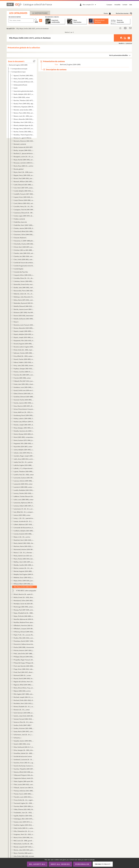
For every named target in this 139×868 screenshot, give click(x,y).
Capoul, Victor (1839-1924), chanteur (24, 197)
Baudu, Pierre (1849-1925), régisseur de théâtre (24, 104)
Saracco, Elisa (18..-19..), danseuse (24, 722)
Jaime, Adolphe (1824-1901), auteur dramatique (24, 450)
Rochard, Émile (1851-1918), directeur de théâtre (24, 700)
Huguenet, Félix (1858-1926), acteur (24, 443)
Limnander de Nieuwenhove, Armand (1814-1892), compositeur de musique (24, 528)
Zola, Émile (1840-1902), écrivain (24, 856)
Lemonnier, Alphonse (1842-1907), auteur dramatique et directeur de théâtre (24, 503)
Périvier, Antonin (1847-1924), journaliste (24, 650)
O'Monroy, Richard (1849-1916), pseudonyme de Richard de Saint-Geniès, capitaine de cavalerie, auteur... (24, 632)
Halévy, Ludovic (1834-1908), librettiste (24, 418)
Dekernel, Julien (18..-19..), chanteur (24, 294)
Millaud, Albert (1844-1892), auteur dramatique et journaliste (24, 584)
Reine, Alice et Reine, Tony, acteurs (24, 688)
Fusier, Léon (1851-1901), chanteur (24, 384)
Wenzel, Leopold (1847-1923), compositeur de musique (24, 847)
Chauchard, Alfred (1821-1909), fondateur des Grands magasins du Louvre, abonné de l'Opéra (24, 231)
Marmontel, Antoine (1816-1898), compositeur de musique (24, 549)
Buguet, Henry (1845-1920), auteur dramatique (24, 175)
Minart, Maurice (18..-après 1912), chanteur (24, 594)
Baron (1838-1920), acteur (22, 97)
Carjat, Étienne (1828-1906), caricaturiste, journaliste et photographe (24, 200)
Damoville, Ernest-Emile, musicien (24, 284)
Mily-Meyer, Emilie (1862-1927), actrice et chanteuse (24, 587)
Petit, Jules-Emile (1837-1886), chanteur (24, 654)
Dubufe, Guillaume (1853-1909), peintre (24, 319)
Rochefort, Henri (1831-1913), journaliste (24, 703)
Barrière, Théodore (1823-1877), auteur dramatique (24, 100)
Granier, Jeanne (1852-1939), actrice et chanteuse (24, 403)
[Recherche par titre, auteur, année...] (21, 21)
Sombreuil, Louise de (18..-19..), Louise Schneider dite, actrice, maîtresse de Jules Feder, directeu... (24, 760)
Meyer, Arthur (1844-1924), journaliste (24, 581)
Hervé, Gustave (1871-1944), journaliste (24, 440)
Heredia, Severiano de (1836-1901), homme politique (24, 431)
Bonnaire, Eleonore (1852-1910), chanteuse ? (24, 141)
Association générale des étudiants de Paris (24, 91)
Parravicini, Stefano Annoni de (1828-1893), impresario (24, 644)
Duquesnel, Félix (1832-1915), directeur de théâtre (24, 341)
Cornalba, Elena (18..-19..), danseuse (24, 278)
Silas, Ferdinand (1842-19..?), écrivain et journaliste (24, 747)
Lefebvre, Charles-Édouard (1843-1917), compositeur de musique (24, 496)
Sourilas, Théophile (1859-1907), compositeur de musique (24, 769)
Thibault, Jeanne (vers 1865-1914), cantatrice (24, 788)
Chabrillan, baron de (20, 222)
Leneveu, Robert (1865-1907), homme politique (24, 506)
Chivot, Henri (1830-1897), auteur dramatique (24, 247)
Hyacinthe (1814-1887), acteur (23, 447)
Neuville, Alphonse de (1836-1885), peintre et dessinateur (24, 619)
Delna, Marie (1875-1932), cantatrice (24, 300)
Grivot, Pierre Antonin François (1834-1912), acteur (24, 409)
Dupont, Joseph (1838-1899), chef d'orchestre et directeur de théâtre (24, 331)
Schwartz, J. (18, 738)
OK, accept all (37, 864)
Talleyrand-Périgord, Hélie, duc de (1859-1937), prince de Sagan (24, 775)
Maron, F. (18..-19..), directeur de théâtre (24, 553)
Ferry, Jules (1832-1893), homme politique (24, 365)
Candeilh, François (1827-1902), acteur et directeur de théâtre (24, 194)
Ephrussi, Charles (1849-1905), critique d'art (24, 353)
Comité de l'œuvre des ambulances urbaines (24, 263)
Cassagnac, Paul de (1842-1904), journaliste (24, 210)
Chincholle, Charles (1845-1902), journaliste (24, 244)
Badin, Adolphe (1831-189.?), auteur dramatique (24, 94)
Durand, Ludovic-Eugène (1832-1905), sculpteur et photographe (24, 347)
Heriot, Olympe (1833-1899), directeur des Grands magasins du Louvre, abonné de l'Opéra (24, 434)
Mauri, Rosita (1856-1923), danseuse (24, 559)
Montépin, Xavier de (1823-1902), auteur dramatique (24, 604)
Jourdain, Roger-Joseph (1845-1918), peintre (24, 456)
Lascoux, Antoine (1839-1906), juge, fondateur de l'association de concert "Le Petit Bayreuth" (24, 481)
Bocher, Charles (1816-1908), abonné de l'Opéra (24, 132)
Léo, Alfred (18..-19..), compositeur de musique (24, 512)
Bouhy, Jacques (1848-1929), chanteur (24, 150)
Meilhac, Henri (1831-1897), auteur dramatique (24, 562)
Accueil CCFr (11, 29)
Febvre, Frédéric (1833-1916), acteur (24, 362)
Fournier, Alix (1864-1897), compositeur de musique (24, 375)
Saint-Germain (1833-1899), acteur (24, 713)
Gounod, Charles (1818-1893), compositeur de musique (24, 400)
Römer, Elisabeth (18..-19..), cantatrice (24, 707)
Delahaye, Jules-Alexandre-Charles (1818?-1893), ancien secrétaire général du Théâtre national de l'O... (24, 297)
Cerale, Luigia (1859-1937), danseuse (24, 216)
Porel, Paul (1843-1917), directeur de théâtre (24, 672)
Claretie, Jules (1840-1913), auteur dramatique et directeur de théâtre (24, 253)
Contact (125, 5)
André (16, 88)
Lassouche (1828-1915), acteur (23, 484)
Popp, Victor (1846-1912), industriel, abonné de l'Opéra (24, 669)
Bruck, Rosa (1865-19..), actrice (23, 166)
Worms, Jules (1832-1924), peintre (24, 850)
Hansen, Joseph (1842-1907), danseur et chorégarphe (24, 425)
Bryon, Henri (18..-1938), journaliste (24, 172)
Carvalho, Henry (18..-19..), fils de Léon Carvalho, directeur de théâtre (24, 206)
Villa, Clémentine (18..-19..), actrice (24, 831)
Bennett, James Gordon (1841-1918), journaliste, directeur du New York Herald (24, 110)
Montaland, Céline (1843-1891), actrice (24, 601)
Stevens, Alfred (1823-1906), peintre (24, 772)
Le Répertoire (40, 13)
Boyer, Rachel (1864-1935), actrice (24, 160)
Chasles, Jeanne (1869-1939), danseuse (24, 228)
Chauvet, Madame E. (20, 238)
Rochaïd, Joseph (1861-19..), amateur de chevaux (24, 697)
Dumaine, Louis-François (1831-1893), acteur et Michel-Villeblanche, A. (24, 325)
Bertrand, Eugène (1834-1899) (18, 65)
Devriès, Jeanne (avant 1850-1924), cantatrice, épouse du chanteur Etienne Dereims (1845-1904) (24, 309)
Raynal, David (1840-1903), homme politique (24, 678)
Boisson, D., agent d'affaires (23, 138)
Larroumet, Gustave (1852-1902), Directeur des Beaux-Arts (24, 478)
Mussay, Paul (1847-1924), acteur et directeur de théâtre (24, 610)
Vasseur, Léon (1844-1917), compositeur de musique (24, 822)
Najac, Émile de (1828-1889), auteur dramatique (24, 616)
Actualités (117, 5)
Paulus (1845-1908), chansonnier (24, 647)
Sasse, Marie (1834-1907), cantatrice (24, 731)
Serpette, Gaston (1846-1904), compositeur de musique (24, 741)
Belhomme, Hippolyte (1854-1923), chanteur (24, 107)
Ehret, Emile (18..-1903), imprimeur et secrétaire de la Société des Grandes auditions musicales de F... (24, 350)
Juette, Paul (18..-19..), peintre (23, 462)
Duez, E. (16, 322)
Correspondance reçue (18, 72)
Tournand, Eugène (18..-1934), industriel (24, 803)
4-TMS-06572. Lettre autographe (26, 591)
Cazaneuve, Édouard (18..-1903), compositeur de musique (24, 213)
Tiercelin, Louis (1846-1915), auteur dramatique (24, 797)
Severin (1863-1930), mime (22, 744)
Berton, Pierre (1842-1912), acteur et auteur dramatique (24, 113)
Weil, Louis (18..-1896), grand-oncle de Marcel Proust (24, 841)
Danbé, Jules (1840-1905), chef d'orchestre (24, 288)
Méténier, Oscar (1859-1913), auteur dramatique (24, 577)
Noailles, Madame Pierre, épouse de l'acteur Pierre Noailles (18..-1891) (24, 622)
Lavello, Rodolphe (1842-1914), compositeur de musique (24, 490)
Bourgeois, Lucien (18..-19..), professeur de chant (24, 157)
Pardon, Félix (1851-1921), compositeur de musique (24, 638)
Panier (107, 13)
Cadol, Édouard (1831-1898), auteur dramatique (24, 185)
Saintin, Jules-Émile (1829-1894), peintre (24, 716)
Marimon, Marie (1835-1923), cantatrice (24, 546)
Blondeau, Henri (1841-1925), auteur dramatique (24, 122)
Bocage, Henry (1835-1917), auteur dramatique (24, 128)
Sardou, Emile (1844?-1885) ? (23, 725)
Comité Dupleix (19, 269)
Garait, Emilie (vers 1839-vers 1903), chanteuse (24, 390)
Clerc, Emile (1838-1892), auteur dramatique (24, 259)
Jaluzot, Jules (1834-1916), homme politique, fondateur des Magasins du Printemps (24, 453)
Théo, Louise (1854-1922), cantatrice (24, 784)
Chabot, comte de (19, 219)
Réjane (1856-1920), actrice (22, 691)
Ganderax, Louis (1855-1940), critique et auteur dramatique (24, 387)
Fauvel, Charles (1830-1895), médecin (24, 359)
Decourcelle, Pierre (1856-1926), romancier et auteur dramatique (24, 291)
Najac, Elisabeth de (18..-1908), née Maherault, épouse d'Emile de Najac (24, 613)
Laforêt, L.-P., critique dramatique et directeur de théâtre (24, 468)
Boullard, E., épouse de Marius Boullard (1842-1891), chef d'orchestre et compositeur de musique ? (24, 153)
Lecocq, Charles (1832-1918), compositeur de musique (24, 493)
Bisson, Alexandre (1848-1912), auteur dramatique (24, 119)
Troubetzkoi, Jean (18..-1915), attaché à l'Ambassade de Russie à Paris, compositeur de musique (24, 813)
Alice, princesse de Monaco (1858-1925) (24, 82)
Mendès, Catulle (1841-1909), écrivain (24, 565)
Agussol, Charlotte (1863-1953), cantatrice (24, 75)
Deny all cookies (60, 864)
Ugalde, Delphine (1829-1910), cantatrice (24, 816)
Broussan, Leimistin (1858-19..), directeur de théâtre (24, 163)
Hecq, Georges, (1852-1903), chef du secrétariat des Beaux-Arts (24, 428)
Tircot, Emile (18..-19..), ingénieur (24, 800)
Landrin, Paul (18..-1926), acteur (24, 475)
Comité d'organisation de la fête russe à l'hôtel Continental (24, 266)
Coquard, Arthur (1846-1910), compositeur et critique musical (24, 275)
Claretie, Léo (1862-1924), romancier (24, 256)
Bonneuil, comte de (20, 144)
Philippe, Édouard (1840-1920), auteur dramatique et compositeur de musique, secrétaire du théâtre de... (24, 657)
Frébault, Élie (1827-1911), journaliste (24, 381)
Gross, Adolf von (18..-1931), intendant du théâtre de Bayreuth (24, 412)
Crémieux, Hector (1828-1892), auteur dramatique (24, 281)
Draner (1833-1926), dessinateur (24, 316)
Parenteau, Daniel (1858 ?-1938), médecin (24, 641)
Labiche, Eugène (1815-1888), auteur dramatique (24, 465)
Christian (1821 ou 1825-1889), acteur (24, 250)
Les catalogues (18, 13)
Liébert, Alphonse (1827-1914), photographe (24, 524)
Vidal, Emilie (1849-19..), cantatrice (24, 828)
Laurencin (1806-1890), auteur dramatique (24, 487)
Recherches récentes (124, 13)
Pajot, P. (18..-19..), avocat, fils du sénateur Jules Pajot (24, 635)
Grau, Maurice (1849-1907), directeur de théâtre (24, 406)
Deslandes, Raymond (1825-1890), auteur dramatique (24, 303)
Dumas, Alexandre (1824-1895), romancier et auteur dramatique (24, 328)
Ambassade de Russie (20, 85)
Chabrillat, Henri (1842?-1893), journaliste (24, 225)
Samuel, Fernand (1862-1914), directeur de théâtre (24, 719)
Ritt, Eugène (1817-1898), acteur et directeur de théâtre (24, 694)
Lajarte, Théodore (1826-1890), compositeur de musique (24, 471)
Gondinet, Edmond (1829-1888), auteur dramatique (24, 397)
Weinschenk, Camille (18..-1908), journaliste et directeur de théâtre (24, 844)
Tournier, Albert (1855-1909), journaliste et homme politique (24, 806)
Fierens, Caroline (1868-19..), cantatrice (24, 372)
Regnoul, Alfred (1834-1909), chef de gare (24, 685)
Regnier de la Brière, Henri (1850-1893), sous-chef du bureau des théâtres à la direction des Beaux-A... (24, 682)
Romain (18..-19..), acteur (22, 710)
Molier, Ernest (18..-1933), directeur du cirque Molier (24, 597)
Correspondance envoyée (19, 69)
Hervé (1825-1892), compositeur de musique (24, 437)
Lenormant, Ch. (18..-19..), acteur (24, 509)
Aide (131, 5)
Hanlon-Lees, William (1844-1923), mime (24, 422)
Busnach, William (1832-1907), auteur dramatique (24, 181)
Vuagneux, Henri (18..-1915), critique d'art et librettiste (24, 834)
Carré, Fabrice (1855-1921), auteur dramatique (24, 203)
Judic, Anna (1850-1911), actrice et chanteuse (24, 459)
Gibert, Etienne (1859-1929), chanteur (24, 394)
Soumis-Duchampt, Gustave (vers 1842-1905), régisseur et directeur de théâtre (24, 766)
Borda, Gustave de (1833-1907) (23, 147)
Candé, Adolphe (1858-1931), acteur (24, 191)
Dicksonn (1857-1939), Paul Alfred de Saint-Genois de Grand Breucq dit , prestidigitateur (24, 312)
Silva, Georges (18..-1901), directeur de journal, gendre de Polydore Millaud (24, 750)
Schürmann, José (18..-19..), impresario (24, 735)
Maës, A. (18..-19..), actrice (22, 537)
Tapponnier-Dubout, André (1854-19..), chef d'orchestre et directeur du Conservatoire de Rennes (24, 778)
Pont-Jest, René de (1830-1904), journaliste (24, 666)
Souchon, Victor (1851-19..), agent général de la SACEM (24, 763)
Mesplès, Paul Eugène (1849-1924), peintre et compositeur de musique (24, 574)
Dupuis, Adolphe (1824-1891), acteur (24, 334)
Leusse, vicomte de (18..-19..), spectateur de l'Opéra (24, 521)
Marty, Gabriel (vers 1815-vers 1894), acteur (24, 556)
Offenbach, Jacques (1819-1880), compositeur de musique (24, 629)
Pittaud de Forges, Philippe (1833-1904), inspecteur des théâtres (24, 663)
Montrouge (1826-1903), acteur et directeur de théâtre (24, 607)
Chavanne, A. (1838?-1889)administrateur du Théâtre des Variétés (24, 241)
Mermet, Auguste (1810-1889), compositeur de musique (24, 571)
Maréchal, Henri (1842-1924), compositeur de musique (24, 540)
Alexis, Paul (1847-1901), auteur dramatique (24, 79)
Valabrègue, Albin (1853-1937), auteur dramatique (24, 819)
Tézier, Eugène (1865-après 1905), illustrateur (24, 781)
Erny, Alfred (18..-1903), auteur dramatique (24, 356)
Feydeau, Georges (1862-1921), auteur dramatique (24, 369)
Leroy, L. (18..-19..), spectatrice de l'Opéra (24, 518)
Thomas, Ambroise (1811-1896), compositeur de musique (24, 791)
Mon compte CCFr (90, 5)
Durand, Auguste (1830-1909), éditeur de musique (24, 344)
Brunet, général (19, 169)
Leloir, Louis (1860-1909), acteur (24, 500)
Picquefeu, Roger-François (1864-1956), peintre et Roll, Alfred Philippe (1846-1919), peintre (24, 660)
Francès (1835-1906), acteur (22, 378)
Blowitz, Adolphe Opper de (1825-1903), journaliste (24, 125)
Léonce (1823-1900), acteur (22, 515)
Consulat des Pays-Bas (21, 272)
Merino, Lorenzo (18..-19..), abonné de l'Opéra (24, 568)
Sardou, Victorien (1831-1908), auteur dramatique (24, 728)
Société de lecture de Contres (23, 756)
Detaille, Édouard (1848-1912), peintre (24, 306)
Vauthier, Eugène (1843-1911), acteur (24, 825)
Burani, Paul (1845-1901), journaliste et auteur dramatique (24, 178)
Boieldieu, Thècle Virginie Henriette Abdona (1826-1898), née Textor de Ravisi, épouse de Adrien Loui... (24, 135)
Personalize (82, 864)
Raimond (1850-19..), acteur (22, 675)
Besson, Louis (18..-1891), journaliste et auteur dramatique (24, 116)
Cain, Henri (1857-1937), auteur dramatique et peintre (24, 188)
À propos (109, 5)
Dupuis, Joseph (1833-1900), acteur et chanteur (24, 337)
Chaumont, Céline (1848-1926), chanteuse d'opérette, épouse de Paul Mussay (24, 235)
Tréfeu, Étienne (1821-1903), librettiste (24, 809)
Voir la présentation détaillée (119, 55)
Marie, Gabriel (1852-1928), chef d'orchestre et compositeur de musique (24, 543)
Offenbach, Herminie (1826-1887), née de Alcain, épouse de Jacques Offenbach (24, 625)
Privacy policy (103, 864)
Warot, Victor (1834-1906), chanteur (24, 837)
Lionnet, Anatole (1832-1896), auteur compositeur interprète (24, 534)
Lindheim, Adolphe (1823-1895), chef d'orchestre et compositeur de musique (24, 531)
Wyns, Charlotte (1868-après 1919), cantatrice (24, 853)
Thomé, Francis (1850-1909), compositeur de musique (24, 794)
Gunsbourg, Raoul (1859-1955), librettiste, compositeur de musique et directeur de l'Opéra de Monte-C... (24, 415)
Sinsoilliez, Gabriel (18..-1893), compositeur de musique (24, 753)
